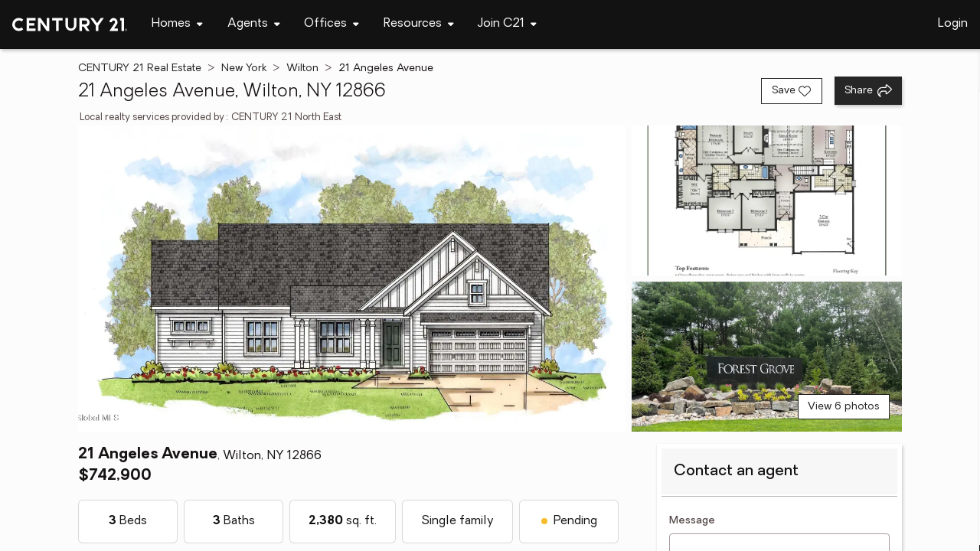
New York (244, 68)
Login (953, 24)
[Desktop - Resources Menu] (419, 24)
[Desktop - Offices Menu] (332, 24)
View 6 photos (844, 407)
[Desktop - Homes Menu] (177, 24)
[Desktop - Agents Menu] (254, 24)
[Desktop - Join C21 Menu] (507, 24)
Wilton (302, 68)
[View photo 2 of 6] (767, 201)
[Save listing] (792, 91)
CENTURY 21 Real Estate (140, 68)
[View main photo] (351, 279)
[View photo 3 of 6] (767, 357)
